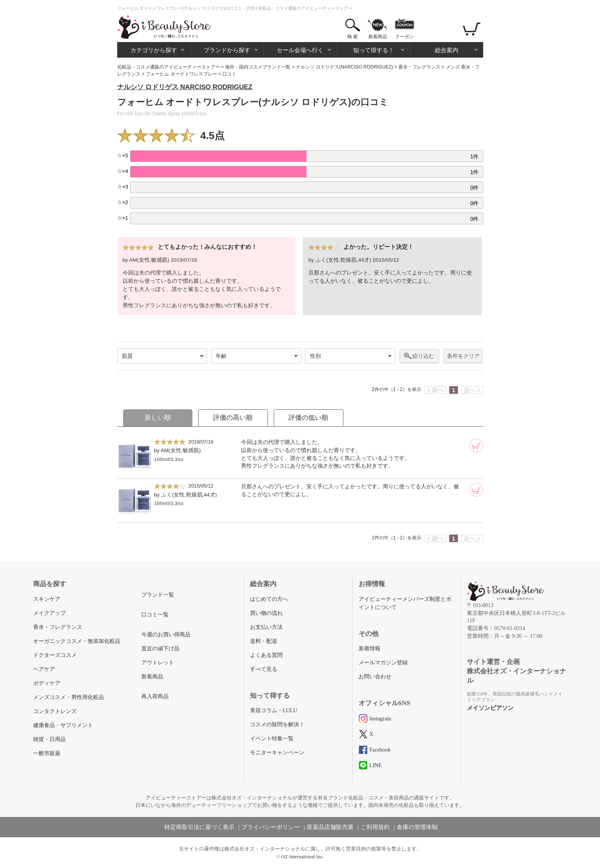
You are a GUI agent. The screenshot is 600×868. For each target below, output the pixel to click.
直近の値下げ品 (160, 649)
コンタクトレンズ (55, 711)
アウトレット (158, 663)
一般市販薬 (47, 753)
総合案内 (447, 50)
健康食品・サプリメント (63, 725)
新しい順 (158, 418)
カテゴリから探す (154, 50)
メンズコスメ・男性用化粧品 (69, 697)
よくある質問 (266, 655)
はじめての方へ (269, 599)
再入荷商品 (155, 696)
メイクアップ (49, 613)
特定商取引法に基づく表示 (199, 827)
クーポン (405, 37)
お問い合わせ (375, 677)
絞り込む (423, 356)
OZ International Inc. (303, 857)
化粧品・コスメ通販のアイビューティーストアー (169, 67)
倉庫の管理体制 (417, 827)
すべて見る (264, 669)
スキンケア (47, 599)
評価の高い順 (233, 418)
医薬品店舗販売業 (330, 827)
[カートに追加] (476, 445)
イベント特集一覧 (272, 739)
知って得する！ (374, 50)
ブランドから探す (227, 50)
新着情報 (370, 649)
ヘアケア (44, 669)
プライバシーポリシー (271, 827)
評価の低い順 (308, 418)
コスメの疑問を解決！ (277, 725)
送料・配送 (264, 641)
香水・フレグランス (419, 67)
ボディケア (47, 683)
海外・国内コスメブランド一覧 (258, 67)
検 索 (353, 37)
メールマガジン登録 (383, 663)
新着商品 (378, 37)
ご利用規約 (375, 827)
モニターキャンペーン (277, 753)
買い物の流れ (266, 613)
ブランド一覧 (158, 595)
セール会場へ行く (300, 50)
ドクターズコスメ (55, 655)
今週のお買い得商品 (166, 635)
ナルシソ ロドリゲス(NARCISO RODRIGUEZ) (344, 67)
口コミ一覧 (155, 615)
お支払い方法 (266, 627)
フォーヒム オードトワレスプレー (181, 74)
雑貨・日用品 (49, 739)
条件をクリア (463, 356)
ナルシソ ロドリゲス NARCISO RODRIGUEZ (185, 87)
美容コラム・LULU (274, 710)
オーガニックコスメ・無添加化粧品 (77, 641)
